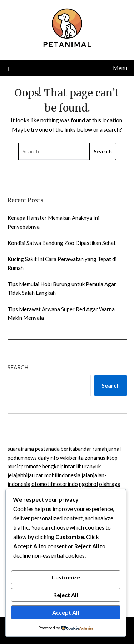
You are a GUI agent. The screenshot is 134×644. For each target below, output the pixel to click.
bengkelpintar (59, 466)
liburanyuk (88, 466)
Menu (120, 68)
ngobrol (88, 484)
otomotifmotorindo (55, 484)
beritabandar (76, 449)
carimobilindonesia (58, 475)
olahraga (110, 484)
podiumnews (22, 458)
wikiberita (72, 458)
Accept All (66, 612)
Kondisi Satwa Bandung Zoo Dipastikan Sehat (62, 243)
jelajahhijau (21, 475)
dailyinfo (48, 458)
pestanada (47, 449)
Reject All (66, 595)
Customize (66, 577)
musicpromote (24, 466)
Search (18, 367)
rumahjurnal (107, 449)
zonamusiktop (101, 458)
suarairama (21, 449)
